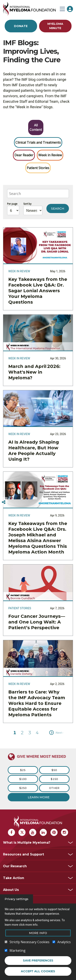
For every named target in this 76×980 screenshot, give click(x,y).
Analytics (64, 942)
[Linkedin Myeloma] (43, 832)
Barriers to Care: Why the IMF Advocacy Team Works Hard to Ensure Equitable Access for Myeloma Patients (37, 703)
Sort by (27, 204)
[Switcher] (4, 502)
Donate (21, 26)
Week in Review (50, 155)
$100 (23, 779)
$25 (23, 770)
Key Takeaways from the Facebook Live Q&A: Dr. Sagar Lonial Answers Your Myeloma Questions (38, 291)
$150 (54, 779)
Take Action (14, 878)
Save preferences (38, 960)
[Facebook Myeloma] (11, 832)
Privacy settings (17, 899)
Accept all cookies (38, 971)
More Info (38, 933)
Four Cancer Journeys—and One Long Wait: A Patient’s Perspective (37, 622)
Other (54, 788)
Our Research (15, 866)
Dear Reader (24, 155)
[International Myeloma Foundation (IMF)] (30, 9)
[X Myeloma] (22, 832)
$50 (54, 770)
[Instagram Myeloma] (65, 832)
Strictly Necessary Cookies (29, 942)
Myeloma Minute (55, 26)
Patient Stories (38, 168)
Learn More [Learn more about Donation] (39, 797)
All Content (36, 127)
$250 (23, 788)
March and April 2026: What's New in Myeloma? (34, 372)
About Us (11, 890)
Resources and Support (24, 854)
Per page (12, 204)
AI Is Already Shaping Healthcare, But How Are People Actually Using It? (34, 451)
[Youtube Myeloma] (33, 832)
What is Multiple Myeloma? (27, 843)
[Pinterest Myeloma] (54, 832)
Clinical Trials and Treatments (38, 142)
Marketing (18, 950)
